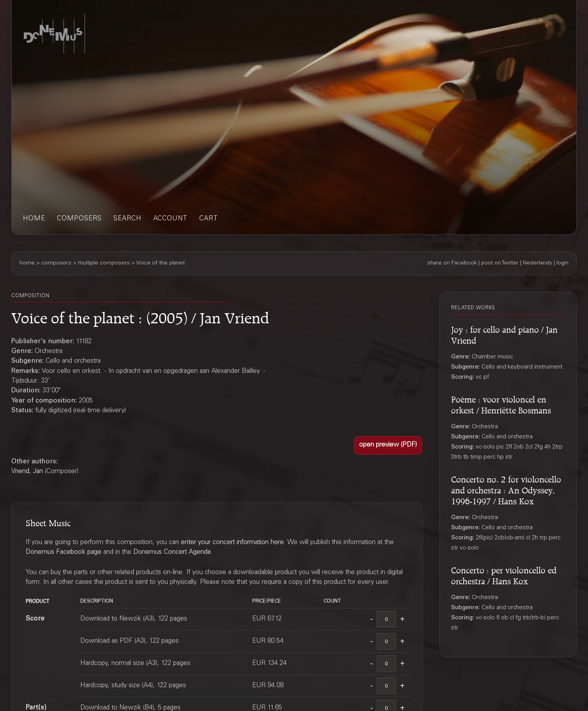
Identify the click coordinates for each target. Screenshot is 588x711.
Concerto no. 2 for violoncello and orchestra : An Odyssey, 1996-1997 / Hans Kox (506, 489)
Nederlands (538, 263)
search (128, 219)
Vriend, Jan (27, 472)
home (34, 219)
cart (209, 219)
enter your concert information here (232, 543)
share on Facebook (452, 263)
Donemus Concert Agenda (172, 552)
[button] (388, 445)
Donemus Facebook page (64, 552)
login (562, 263)
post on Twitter (500, 263)
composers (79, 219)
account (170, 219)
